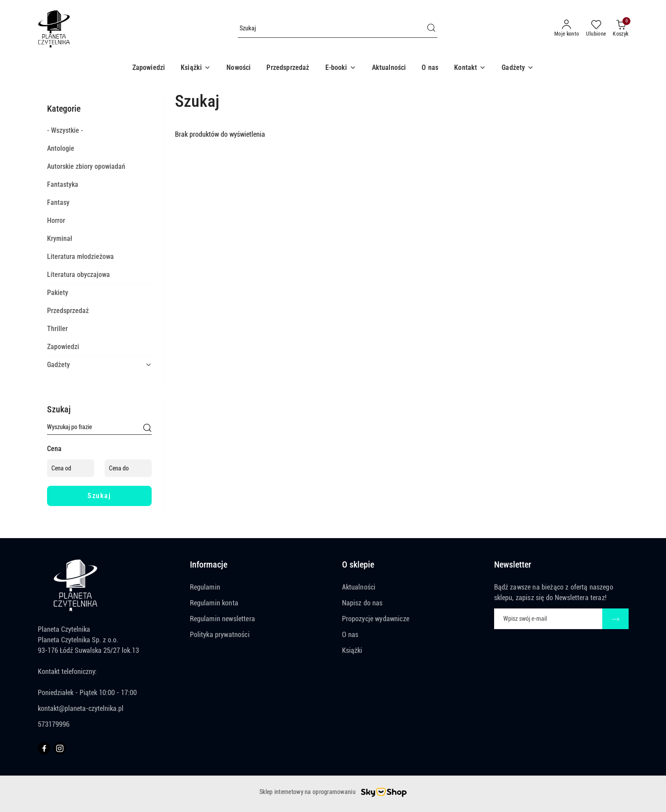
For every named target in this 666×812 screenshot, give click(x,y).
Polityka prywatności (220, 635)
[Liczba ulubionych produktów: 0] (596, 29)
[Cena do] (128, 468)
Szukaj (99, 496)
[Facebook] (44, 748)
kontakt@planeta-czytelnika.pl (81, 708)
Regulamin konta (214, 603)
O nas (350, 635)
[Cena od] (71, 468)
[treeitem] (99, 131)
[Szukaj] (147, 429)
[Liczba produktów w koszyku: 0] (621, 29)
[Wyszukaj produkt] (338, 29)
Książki (352, 650)
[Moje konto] (567, 29)
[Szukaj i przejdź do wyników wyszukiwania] (431, 29)
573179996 (54, 724)
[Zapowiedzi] (149, 68)
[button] (196, 68)
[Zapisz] (615, 619)
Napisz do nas (362, 603)
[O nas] (430, 68)
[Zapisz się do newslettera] (548, 619)
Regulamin (205, 587)
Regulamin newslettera (222, 619)
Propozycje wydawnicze (376, 619)
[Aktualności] (389, 68)
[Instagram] (60, 748)
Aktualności (359, 587)
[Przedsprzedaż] (288, 68)
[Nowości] (238, 68)
